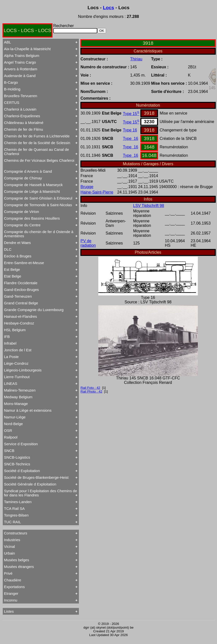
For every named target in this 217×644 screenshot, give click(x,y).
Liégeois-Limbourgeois (23, 370)
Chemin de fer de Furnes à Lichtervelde (37, 136)
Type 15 (131, 114)
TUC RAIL (12, 522)
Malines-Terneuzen (20, 390)
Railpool (11, 437)
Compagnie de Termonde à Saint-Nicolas (38, 205)
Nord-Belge (13, 424)
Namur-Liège (15, 417)
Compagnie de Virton (22, 212)
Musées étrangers (19, 567)
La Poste (11, 357)
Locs (109, 8)
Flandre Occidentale (21, 283)
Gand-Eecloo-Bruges (21, 290)
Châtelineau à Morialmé (24, 123)
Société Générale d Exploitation (30, 484)
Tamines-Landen (18, 502)
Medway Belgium (18, 397)
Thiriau (136, 59)
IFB (7, 337)
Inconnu (11, 600)
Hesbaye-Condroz (19, 323)
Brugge (87, 187)
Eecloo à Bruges (18, 256)
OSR (8, 430)
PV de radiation (88, 243)
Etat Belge (13, 276)
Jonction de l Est (18, 350)
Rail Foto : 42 (90, 388)
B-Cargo (11, 82)
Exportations (14, 587)
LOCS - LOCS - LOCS (27, 30)
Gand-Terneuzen (18, 296)
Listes (9, 611)
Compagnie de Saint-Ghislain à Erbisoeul (38, 198)
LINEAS (11, 383)
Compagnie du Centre (22, 225)
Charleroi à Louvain (20, 109)
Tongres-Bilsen (16, 515)
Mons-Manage (16, 404)
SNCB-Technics (17, 464)
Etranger (11, 593)
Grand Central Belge (21, 303)
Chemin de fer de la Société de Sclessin (37, 143)
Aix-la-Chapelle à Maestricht (27, 49)
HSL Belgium (15, 330)
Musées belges (17, 560)
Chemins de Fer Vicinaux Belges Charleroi (39, 160)
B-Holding (12, 89)
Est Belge (12, 269)
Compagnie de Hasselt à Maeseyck (33, 185)
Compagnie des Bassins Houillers (32, 218)
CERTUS (12, 102)
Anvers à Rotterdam (21, 69)
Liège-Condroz (16, 363)
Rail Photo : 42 (91, 391)
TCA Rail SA (14, 508)
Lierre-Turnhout (17, 377)
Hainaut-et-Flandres (21, 316)
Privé (8, 573)
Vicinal (9, 546)
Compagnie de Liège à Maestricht (32, 191)
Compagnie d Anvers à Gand (28, 171)
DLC (8, 249)
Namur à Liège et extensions (28, 410)
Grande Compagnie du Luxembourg (34, 310)
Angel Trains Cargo (20, 62)
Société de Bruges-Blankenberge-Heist (36, 477)
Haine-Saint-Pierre (97, 192)
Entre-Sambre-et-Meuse (24, 263)
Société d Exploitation (22, 471)
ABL (7, 42)
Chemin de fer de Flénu (24, 129)
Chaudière (13, 580)
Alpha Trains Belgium (22, 56)
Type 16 (130, 130)
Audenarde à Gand (20, 76)
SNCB (9, 451)
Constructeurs (16, 533)
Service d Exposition (21, 444)
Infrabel (10, 343)
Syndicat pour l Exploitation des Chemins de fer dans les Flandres (41, 493)
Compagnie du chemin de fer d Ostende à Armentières (39, 234)
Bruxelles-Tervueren (21, 96)
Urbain (9, 553)
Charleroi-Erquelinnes (22, 116)
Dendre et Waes (17, 243)
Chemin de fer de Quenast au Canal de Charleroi (36, 152)
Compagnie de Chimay (23, 178)
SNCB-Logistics (17, 457)
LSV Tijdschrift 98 (149, 206)
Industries (12, 540)
